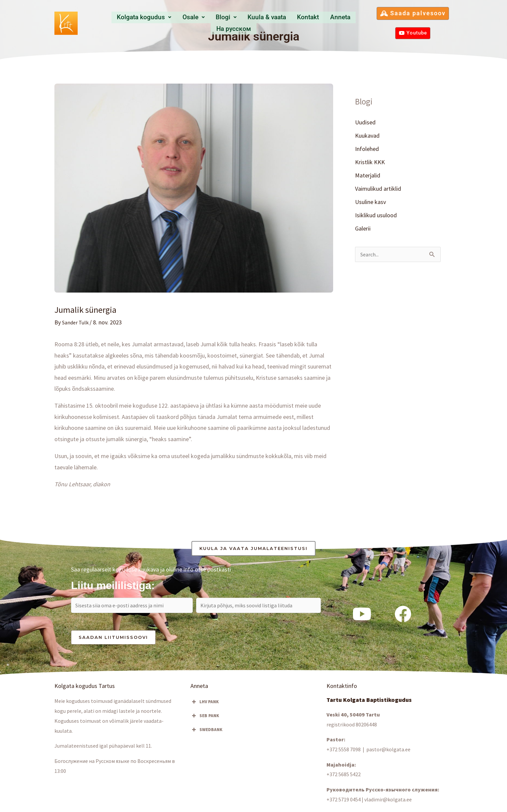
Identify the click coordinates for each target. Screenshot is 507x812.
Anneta (311, 22)
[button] (131, 23)
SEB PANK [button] (205, 718)
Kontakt (282, 22)
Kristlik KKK (370, 162)
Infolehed (367, 149)
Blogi (206, 22)
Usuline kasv (370, 203)
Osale (177, 22)
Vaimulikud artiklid (378, 189)
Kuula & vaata (244, 22)
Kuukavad (367, 135)
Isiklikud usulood (376, 216)
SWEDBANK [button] (206, 732)
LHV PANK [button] (205, 704)
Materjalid (368, 176)
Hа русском (346, 22)
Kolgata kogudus (131, 22)
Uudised (365, 122)
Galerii (363, 230)
